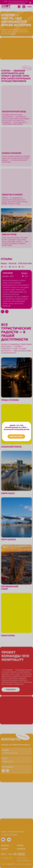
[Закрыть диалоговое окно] (30, 3)
